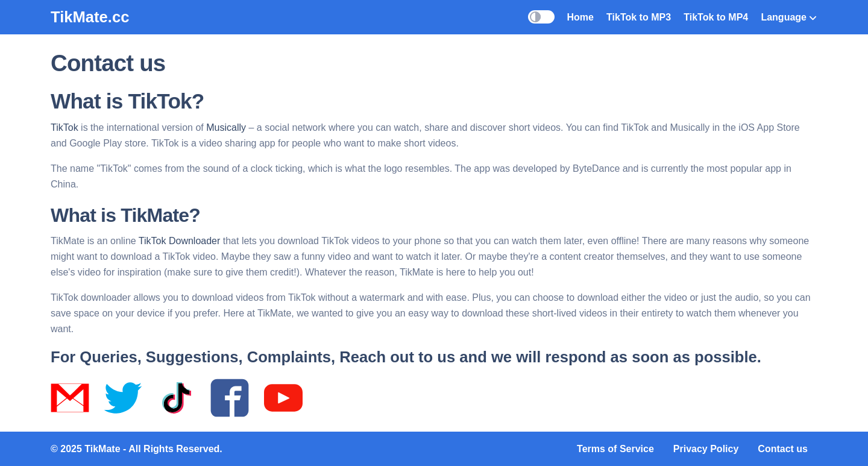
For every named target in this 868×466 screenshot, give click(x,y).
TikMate (102, 449)
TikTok (64, 128)
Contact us (783, 449)
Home (580, 17)
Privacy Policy (706, 449)
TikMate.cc (90, 17)
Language (789, 17)
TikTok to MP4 (716, 17)
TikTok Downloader (179, 241)
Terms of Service (615, 449)
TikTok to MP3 (639, 17)
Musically (226, 128)
